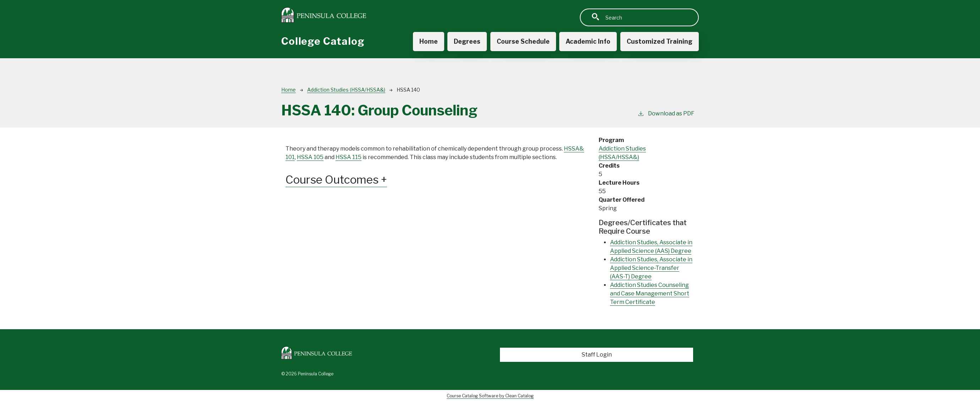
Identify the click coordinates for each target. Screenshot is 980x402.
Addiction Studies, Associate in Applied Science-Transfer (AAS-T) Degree (651, 268)
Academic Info (587, 41)
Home (427, 41)
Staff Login (597, 355)
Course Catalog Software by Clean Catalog (490, 396)
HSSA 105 (310, 157)
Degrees (466, 41)
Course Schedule (522, 41)
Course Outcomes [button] (337, 180)
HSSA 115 (349, 157)
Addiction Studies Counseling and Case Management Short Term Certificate (650, 294)
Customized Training (659, 41)
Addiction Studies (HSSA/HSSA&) (346, 90)
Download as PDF (666, 113)
